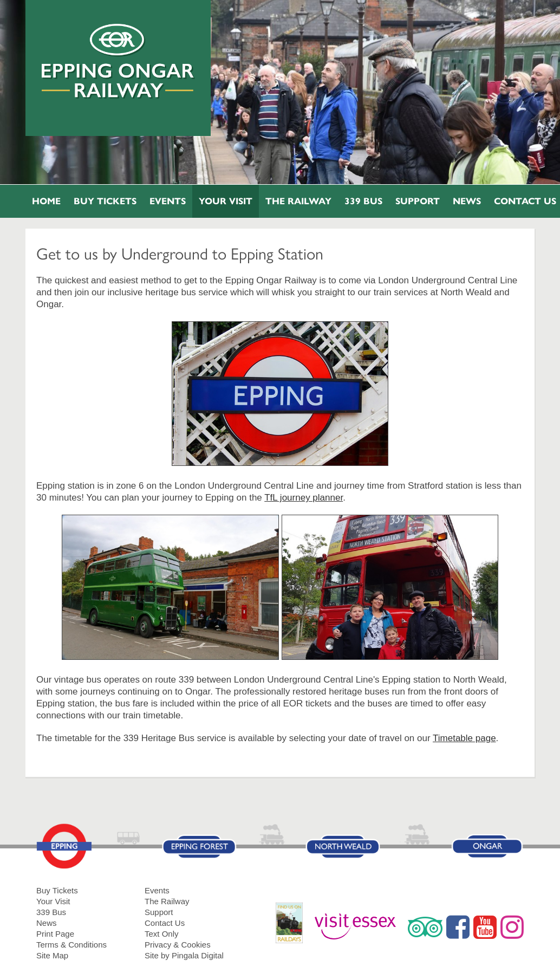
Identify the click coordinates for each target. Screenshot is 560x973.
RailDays (293, 928)
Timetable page (464, 738)
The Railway (298, 201)
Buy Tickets (105, 201)
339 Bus (363, 201)
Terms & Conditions (71, 945)
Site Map (52, 955)
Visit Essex (359, 927)
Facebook (458, 927)
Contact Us (165, 923)
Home (46, 201)
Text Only (162, 934)
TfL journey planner (304, 498)
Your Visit (226, 201)
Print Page (55, 934)
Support (418, 201)
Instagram (512, 927)
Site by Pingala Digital (184, 955)
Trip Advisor (425, 927)
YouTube (485, 927)
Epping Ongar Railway (118, 61)
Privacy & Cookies (178, 945)
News (467, 201)
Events (168, 201)
